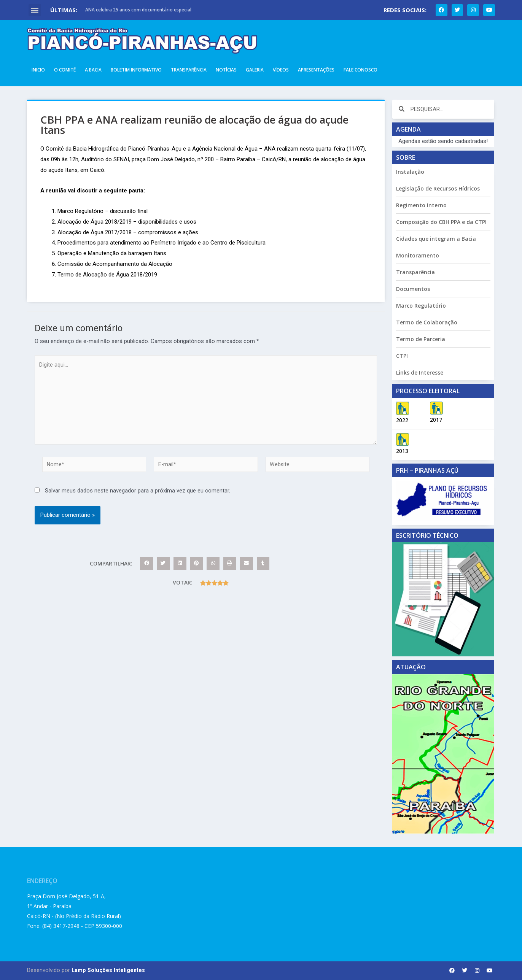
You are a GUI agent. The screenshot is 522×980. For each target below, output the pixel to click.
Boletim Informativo (136, 70)
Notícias (226, 70)
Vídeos (281, 70)
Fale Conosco (360, 70)
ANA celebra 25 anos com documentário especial (138, 10)
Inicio (38, 70)
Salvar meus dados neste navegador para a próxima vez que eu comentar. (138, 497)
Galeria (255, 70)
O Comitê (65, 70)
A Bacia (93, 70)
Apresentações (316, 70)
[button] (35, 10)
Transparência (189, 70)
